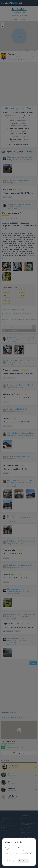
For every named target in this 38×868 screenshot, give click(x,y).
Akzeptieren (23, 861)
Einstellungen (11, 861)
